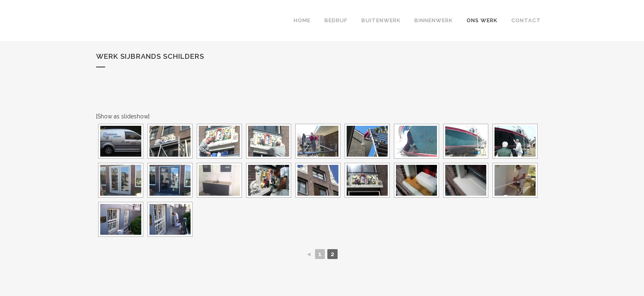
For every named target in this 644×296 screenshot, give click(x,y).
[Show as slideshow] (123, 116)
